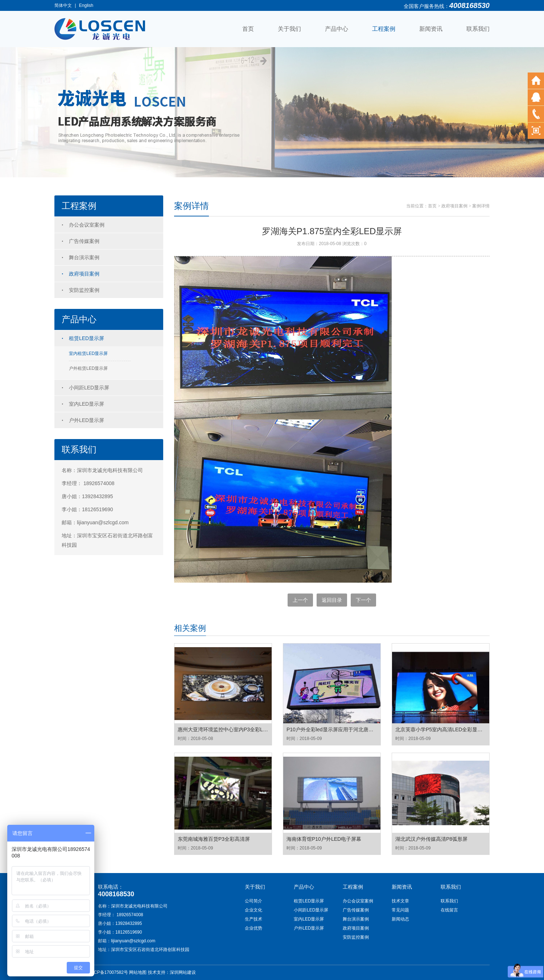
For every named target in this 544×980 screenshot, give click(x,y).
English (86, 5)
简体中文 (63, 5)
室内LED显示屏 (86, 404)
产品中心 (337, 29)
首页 (248, 29)
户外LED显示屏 (86, 420)
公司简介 (254, 901)
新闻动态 (400, 919)
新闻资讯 (431, 29)
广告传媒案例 (84, 241)
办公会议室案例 (87, 225)
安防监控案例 (84, 290)
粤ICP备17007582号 (108, 972)
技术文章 (400, 901)
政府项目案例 (84, 274)
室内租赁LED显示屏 (88, 353)
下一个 (363, 600)
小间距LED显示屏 (89, 388)
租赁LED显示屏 (86, 338)
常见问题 (400, 910)
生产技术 (254, 919)
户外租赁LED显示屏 (88, 368)
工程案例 (384, 29)
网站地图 (138, 972)
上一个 (300, 600)
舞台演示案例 (84, 257)
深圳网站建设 (183, 972)
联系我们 (478, 29)
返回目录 (332, 600)
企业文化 (254, 910)
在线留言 (449, 910)
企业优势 (254, 928)
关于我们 (289, 29)
